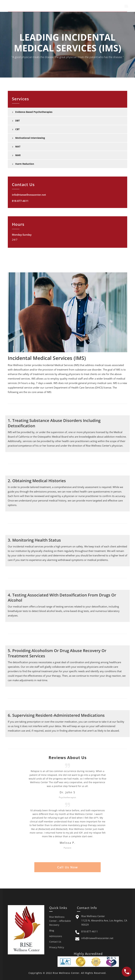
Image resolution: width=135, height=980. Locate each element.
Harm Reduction (25, 164)
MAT (18, 147)
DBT (17, 121)
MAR (18, 155)
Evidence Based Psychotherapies (34, 112)
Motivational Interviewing (30, 138)
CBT (17, 129)
